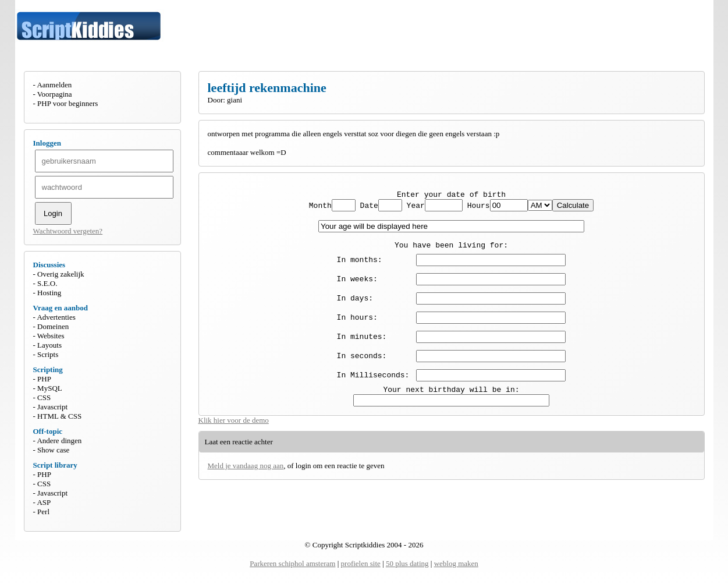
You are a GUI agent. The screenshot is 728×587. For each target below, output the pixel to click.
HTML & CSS (59, 416)
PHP (44, 379)
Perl (43, 512)
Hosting (49, 293)
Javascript (52, 407)
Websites (51, 336)
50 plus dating (407, 563)
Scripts (48, 354)
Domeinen (53, 326)
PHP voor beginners (68, 103)
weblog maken (456, 563)
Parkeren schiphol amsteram (292, 563)
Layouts (49, 345)
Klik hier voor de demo (234, 431)
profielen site (361, 563)
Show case (53, 450)
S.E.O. (47, 283)
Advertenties (56, 317)
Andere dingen (59, 441)
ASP (44, 502)
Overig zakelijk (61, 274)
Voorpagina (55, 94)
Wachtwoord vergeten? (68, 231)
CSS (44, 397)
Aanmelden (54, 85)
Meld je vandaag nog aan (246, 476)
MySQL (50, 388)
